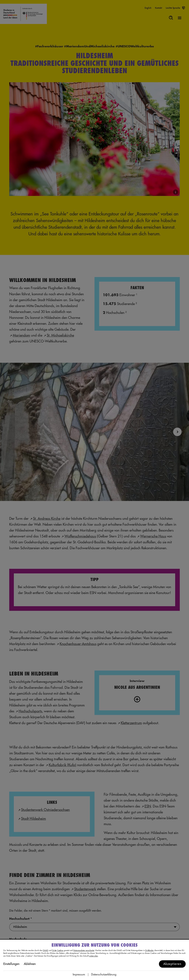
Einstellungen (11, 964)
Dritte (54, 951)
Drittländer (150, 951)
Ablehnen (30, 964)
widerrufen (93, 956)
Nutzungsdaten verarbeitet (84, 951)
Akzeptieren (172, 964)
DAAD (46, 951)
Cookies (60, 951)
